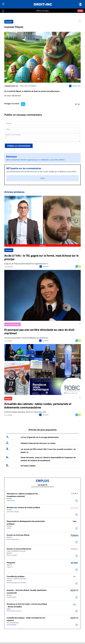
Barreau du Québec (12, 555)
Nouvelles (9, 22)
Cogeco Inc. (10, 567)
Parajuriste (11, 563)
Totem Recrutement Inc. (13, 539)
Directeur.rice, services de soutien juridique (23, 507)
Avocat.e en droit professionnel (19, 549)
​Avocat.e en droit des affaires (18, 535)
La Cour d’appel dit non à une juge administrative (40, 437)
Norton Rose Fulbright (13, 512)
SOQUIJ (9, 528)
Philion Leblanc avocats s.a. (14, 611)
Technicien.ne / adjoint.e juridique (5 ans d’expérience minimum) (22, 495)
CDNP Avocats (11, 500)
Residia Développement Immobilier (16, 583)
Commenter (46, 266)
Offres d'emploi (42, 11)
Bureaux (8, 399)
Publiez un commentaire (19, 146)
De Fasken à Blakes (28, 466)
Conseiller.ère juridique (16, 576)
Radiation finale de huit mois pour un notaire (38, 443)
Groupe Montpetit (12, 597)
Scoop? (80, 11)
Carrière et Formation (13, 324)
